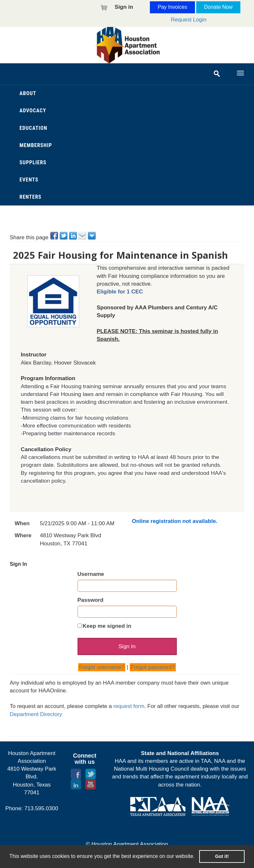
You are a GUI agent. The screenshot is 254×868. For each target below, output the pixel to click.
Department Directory (36, 717)
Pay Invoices (172, 7)
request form (129, 709)
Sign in (124, 7)
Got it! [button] (222, 856)
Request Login (189, 20)
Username (91, 574)
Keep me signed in (107, 626)
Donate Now (218, 7)
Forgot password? (153, 670)
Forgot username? (102, 670)
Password (91, 600)
